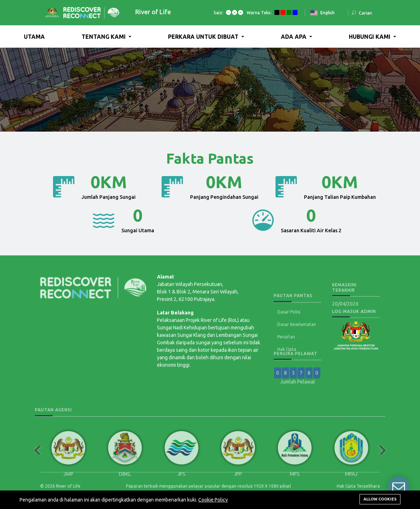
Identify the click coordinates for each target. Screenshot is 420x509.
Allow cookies (380, 499)
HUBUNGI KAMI (370, 37)
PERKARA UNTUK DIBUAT (204, 37)
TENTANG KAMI (104, 37)
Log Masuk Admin (354, 315)
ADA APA (294, 37)
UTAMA (34, 37)
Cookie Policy (213, 500)
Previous (35, 485)
